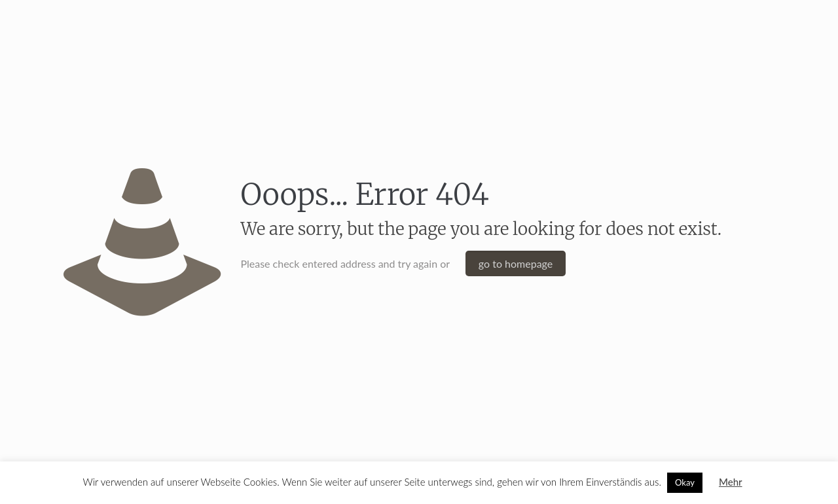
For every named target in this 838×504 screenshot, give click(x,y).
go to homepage (516, 263)
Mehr (731, 482)
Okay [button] (685, 482)
